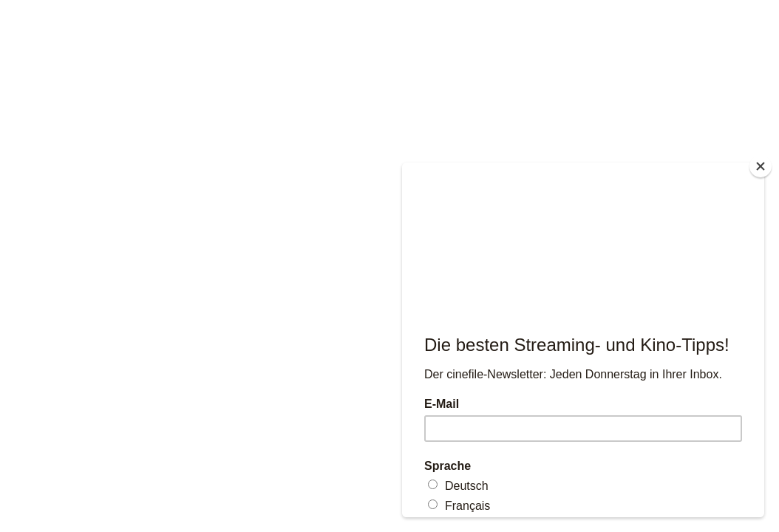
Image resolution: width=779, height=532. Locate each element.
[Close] (761, 166)
